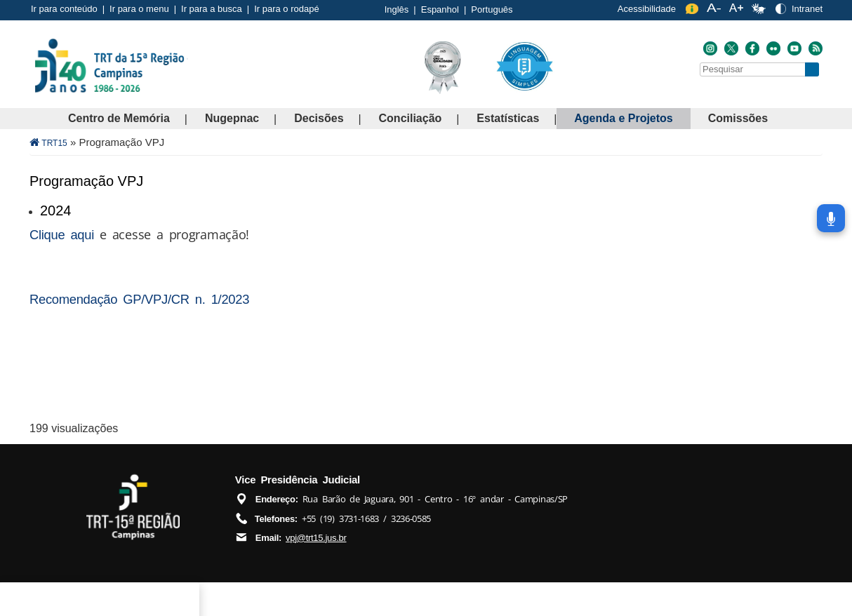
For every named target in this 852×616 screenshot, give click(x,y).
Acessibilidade (647, 9)
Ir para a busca (212, 9)
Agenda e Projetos (623, 118)
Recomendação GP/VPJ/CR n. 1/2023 (139, 299)
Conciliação (411, 118)
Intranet (807, 9)
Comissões (738, 118)
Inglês (397, 9)
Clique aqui (62, 235)
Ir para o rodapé (287, 9)
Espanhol (440, 9)
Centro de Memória (119, 118)
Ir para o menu (139, 9)
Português (492, 9)
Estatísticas (508, 118)
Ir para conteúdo (64, 9)
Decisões (319, 118)
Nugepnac (232, 118)
